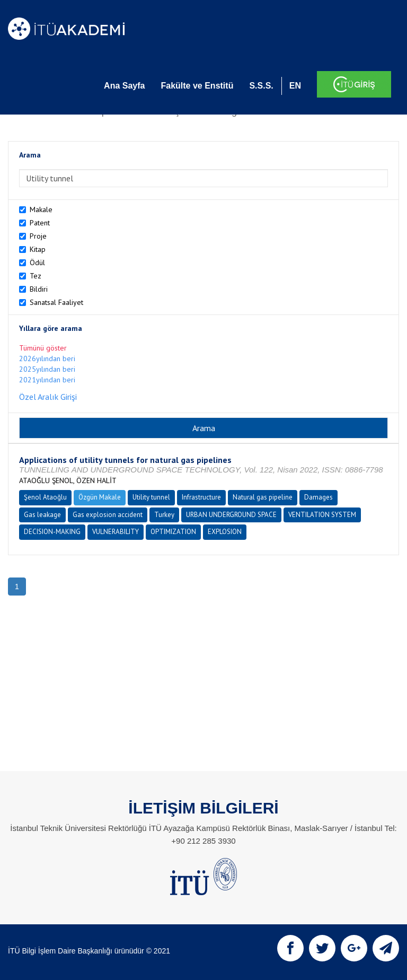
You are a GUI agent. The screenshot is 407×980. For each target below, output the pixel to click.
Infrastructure (201, 497)
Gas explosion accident (108, 515)
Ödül (37, 262)
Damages (318, 497)
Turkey (164, 515)
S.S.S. (261, 86)
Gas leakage (42, 515)
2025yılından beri (47, 369)
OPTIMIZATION (173, 532)
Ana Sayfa (124, 86)
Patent (40, 223)
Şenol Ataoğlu (45, 497)
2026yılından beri (47, 358)
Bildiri (39, 289)
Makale (41, 209)
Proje (38, 236)
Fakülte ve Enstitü (197, 86)
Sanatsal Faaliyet (56, 302)
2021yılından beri (47, 380)
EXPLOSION (225, 532)
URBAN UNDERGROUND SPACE (231, 515)
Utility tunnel (151, 497)
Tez (36, 276)
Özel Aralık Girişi (48, 397)
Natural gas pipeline (263, 497)
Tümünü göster (43, 348)
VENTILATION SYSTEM (322, 515)
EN (295, 86)
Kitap (38, 249)
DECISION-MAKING (52, 532)
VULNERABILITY (116, 532)
